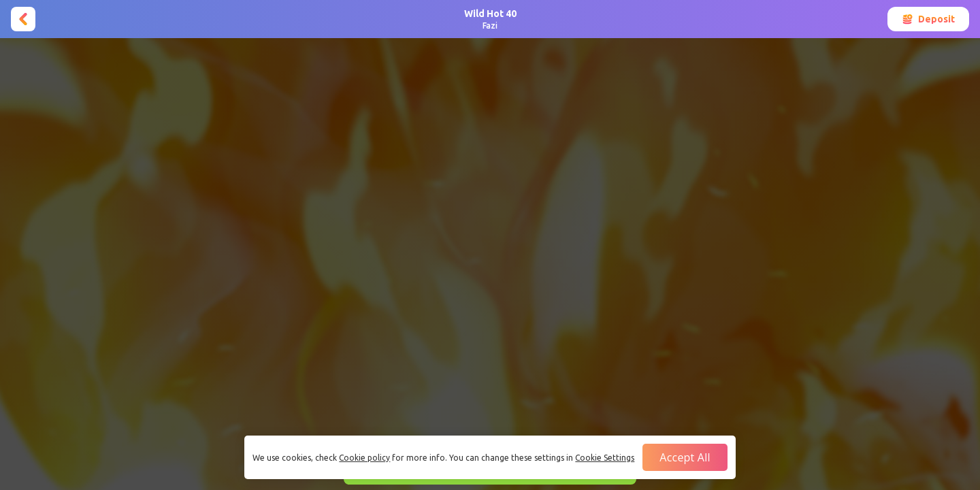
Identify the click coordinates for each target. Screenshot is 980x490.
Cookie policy (364, 458)
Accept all (685, 457)
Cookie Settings (605, 458)
